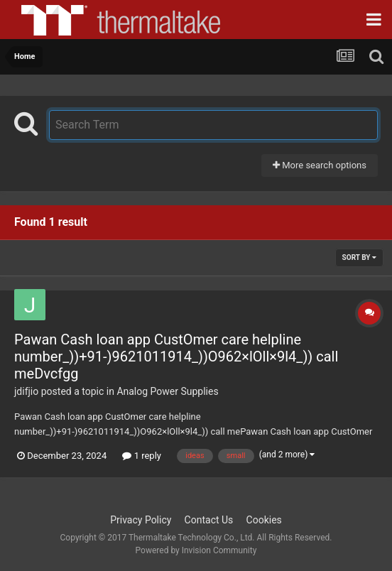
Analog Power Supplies (167, 391)
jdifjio (26, 391)
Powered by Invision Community (196, 550)
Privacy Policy (141, 520)
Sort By (359, 257)
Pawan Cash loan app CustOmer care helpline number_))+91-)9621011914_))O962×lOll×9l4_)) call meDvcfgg (176, 357)
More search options (320, 165)
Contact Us (209, 520)
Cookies (264, 520)
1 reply (142, 456)
